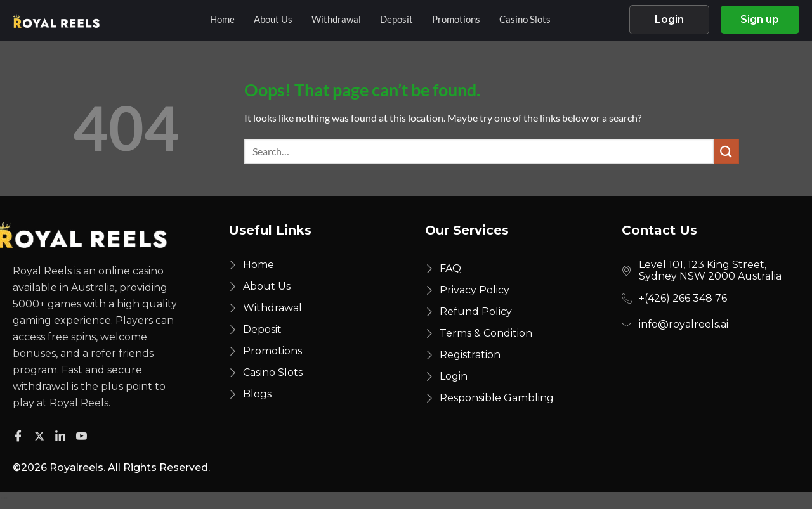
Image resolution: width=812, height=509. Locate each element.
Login (669, 20)
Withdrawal (336, 20)
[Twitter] (41, 436)
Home (222, 20)
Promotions (456, 20)
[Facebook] (20, 436)
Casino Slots (525, 20)
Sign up (760, 20)
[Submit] (726, 152)
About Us (273, 20)
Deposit (396, 20)
